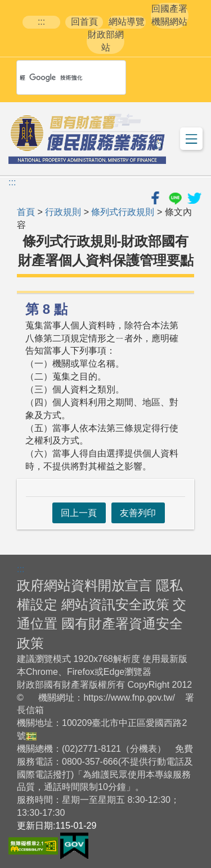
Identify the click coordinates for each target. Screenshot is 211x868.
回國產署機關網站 (169, 15)
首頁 (26, 212)
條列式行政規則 (123, 212)
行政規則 (63, 212)
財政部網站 (106, 41)
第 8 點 (46, 309)
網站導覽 (127, 22)
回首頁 (84, 22)
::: (41, 22)
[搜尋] (57, 77)
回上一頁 (79, 513)
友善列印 (138, 513)
